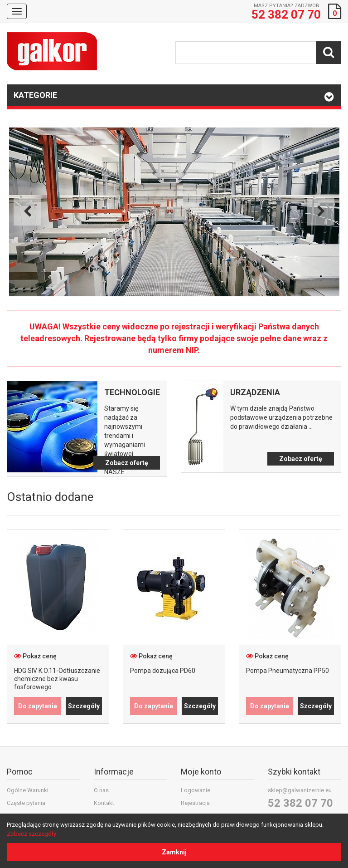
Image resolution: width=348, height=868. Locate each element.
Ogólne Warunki (28, 790)
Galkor (52, 51)
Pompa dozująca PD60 (163, 671)
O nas (101, 790)
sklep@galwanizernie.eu (300, 790)
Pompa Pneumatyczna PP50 (288, 671)
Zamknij (174, 852)
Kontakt (104, 803)
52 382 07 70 (300, 803)
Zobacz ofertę (127, 463)
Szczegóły (84, 706)
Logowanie (196, 790)
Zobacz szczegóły (31, 834)
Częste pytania (26, 803)
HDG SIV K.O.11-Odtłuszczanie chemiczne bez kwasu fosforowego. (57, 679)
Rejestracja (195, 803)
